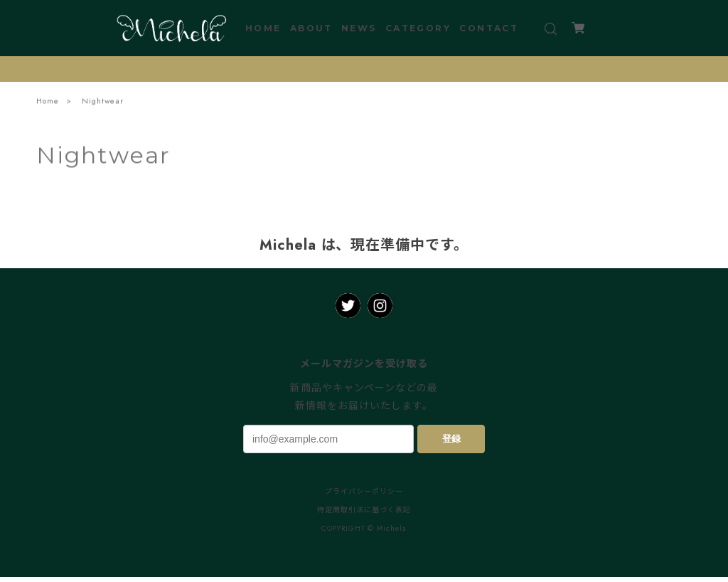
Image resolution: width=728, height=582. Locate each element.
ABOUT (311, 28)
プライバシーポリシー (364, 491)
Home (48, 102)
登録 (451, 439)
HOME (263, 28)
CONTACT (489, 28)
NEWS (359, 28)
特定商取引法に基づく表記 (364, 510)
